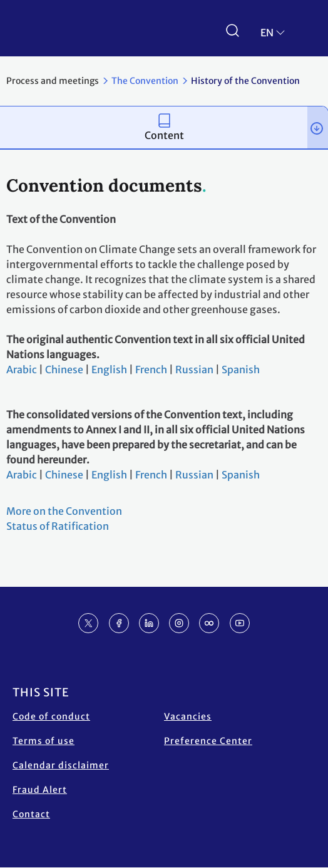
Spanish (241, 369)
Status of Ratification (58, 526)
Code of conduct (51, 716)
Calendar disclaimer (61, 765)
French (151, 369)
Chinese (64, 369)
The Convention (145, 81)
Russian (194, 369)
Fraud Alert (40, 790)
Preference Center (208, 741)
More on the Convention (64, 511)
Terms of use (44, 741)
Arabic (22, 369)
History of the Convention (245, 81)
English (109, 369)
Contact (31, 814)
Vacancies (188, 716)
